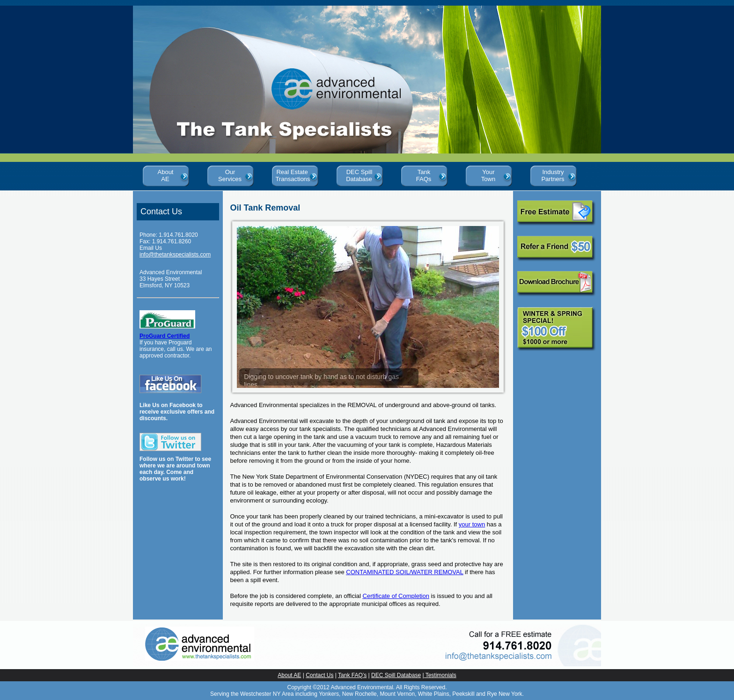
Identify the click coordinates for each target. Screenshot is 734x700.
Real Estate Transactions (294, 174)
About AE (165, 174)
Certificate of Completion (396, 596)
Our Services (230, 174)
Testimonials (440, 675)
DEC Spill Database (359, 174)
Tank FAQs (424, 174)
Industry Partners (553, 174)
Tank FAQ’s (352, 675)
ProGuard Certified (165, 336)
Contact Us (319, 675)
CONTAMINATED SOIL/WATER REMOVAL (404, 572)
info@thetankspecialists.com (175, 255)
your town (472, 524)
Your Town (488, 174)
